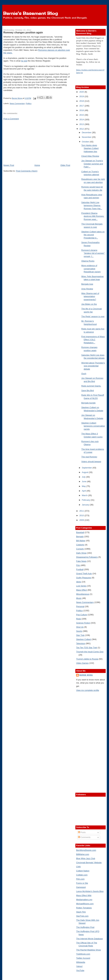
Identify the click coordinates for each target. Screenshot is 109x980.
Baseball (80, 532)
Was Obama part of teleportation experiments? (90, 296)
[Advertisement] (27, 142)
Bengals (80, 537)
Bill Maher (81, 541)
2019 (82, 96)
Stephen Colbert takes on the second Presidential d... (93, 235)
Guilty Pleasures (84, 578)
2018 (82, 101)
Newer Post (9, 165)
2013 (82, 124)
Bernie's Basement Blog (30, 13)
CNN (78, 867)
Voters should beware (91, 462)
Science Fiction (83, 623)
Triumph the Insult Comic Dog (90, 652)
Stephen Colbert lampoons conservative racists (93, 426)
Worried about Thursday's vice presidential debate (93, 366)
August (85, 472)
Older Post (65, 165)
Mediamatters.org (84, 900)
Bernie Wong (86, 675)
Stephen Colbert (84, 639)
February (86, 500)
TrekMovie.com (83, 954)
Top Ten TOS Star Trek (87, 648)
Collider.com (82, 875)
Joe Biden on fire (89, 304)
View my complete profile (88, 690)
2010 (82, 515)
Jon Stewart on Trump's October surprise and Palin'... (92, 164)
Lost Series (81, 586)
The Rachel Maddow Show (88, 950)
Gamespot (81, 887)
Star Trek (80, 635)
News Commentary (17, 103)
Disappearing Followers (87, 557)
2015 (82, 115)
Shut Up (80, 627)
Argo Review (87, 289)
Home (37, 165)
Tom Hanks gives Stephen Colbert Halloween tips (90, 148)
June (84, 481)
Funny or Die (82, 883)
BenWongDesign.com (86, 850)
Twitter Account (83, 958)
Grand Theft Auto (84, 574)
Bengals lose (87, 284)
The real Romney (89, 457)
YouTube (80, 970)
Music (79, 598)
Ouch (84, 374)
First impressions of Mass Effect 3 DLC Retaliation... (93, 340)
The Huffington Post (85, 927)
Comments (84, 837)
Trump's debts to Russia (87, 659)
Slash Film (81, 912)
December (87, 132)
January (86, 505)
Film (78, 565)
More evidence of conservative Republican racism (91, 269)
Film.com (80, 879)
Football (80, 569)
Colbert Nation (83, 871)
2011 (82, 511)
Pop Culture (82, 615)
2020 (82, 92)
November (87, 137)
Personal (80, 606)
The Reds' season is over (93, 316)
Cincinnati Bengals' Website (89, 863)
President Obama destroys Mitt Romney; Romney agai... (93, 216)
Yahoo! (79, 966)
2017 (82, 106)
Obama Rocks (88, 261)
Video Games (82, 663)
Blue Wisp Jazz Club (86, 858)
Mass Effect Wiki (84, 895)
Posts (82, 832)
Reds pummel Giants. (91, 386)
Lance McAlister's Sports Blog (90, 891)
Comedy (80, 549)
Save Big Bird (88, 390)
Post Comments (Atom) (27, 171)
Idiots (79, 582)
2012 (82, 129)
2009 (82, 520)
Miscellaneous (83, 594)
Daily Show (81, 553)
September (87, 468)
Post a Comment (11, 119)
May (84, 486)
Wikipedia (81, 962)
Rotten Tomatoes (84, 908)
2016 (82, 110)
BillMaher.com (83, 854)
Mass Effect (82, 590)
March (85, 495)
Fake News (81, 561)
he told (24, 61)
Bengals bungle (89, 403)
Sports (79, 631)
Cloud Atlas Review (90, 156)
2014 (82, 120)
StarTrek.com (82, 916)
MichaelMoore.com (85, 904)
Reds (79, 619)
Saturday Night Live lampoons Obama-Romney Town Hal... (92, 205)
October (86, 142)
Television (81, 643)
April (84, 491)
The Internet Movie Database (89, 939)
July (84, 477)
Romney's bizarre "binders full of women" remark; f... (93, 253)
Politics (29, 103)
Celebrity (80, 545)
